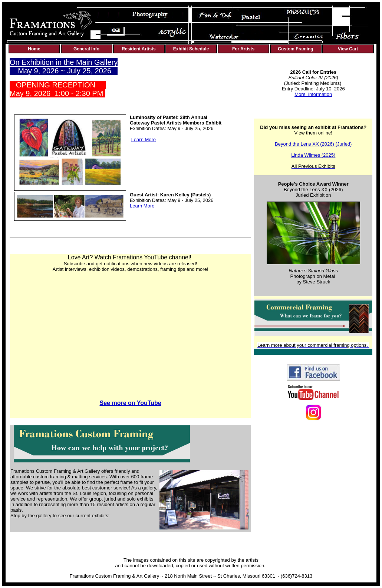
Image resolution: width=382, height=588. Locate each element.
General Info (86, 49)
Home (34, 49)
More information (313, 94)
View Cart (348, 49)
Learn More (144, 139)
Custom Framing (295, 49)
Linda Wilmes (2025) (313, 155)
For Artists (243, 49)
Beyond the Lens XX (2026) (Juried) (313, 144)
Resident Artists (139, 49)
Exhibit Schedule (191, 49)
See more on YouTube (131, 403)
